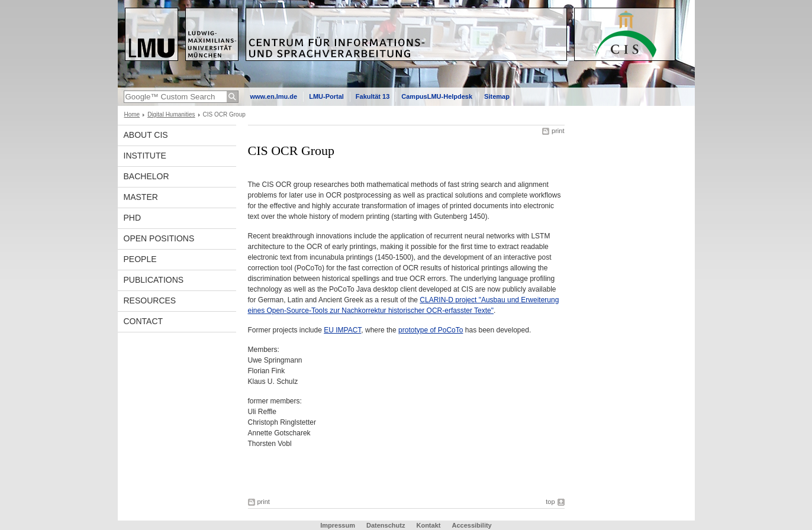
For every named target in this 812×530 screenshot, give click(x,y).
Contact (144, 321)
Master (141, 197)
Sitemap (497, 96)
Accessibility (471, 525)
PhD (133, 218)
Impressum (338, 525)
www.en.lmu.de (274, 96)
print (558, 131)
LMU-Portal (326, 96)
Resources (150, 300)
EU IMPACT (342, 330)
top (550, 502)
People (140, 259)
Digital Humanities (171, 114)
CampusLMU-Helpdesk (437, 96)
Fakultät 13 (373, 96)
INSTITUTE (145, 156)
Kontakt (428, 525)
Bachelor (146, 176)
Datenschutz (386, 525)
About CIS (146, 135)
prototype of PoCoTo (431, 330)
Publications (154, 280)
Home (132, 114)
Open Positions (159, 238)
